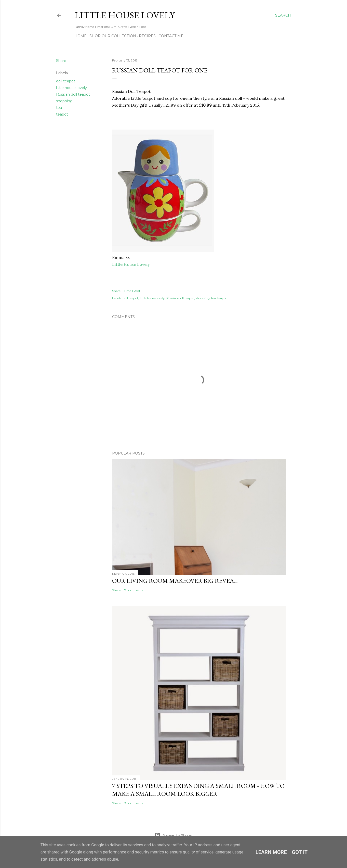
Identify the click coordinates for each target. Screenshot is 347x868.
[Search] (283, 15)
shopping (64, 101)
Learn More (271, 852)
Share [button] (61, 61)
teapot (62, 114)
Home (81, 36)
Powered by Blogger (173, 835)
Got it (300, 852)
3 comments (134, 803)
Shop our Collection (113, 36)
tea (59, 108)
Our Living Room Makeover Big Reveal (175, 581)
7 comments (134, 590)
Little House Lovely (125, 15)
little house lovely (71, 88)
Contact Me (171, 36)
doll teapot (66, 81)
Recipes (147, 36)
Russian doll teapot (73, 94)
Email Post (132, 291)
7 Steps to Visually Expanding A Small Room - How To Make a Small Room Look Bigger (198, 790)
